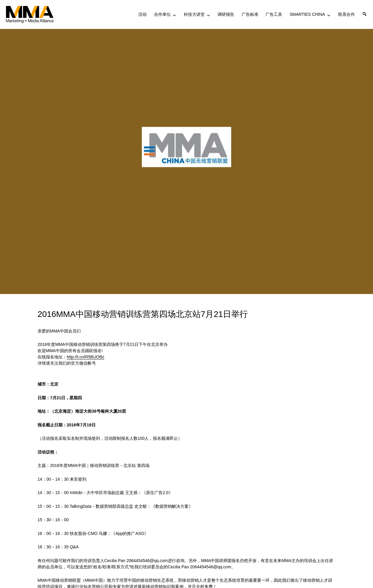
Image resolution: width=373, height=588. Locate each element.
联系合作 (346, 14)
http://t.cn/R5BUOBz (86, 357)
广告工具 (274, 14)
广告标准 (250, 14)
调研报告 (226, 14)
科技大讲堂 (194, 14)
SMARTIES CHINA (307, 14)
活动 (142, 14)
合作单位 (162, 14)
